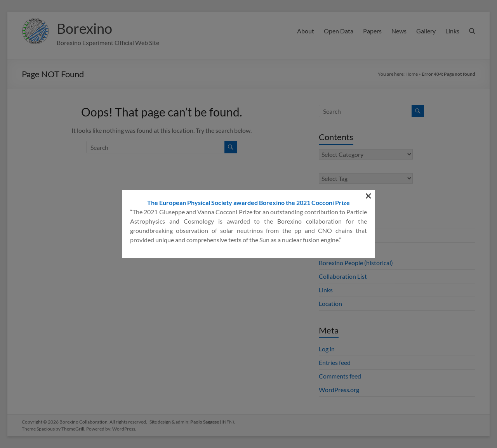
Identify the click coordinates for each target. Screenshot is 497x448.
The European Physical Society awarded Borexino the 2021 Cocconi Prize (248, 118)
